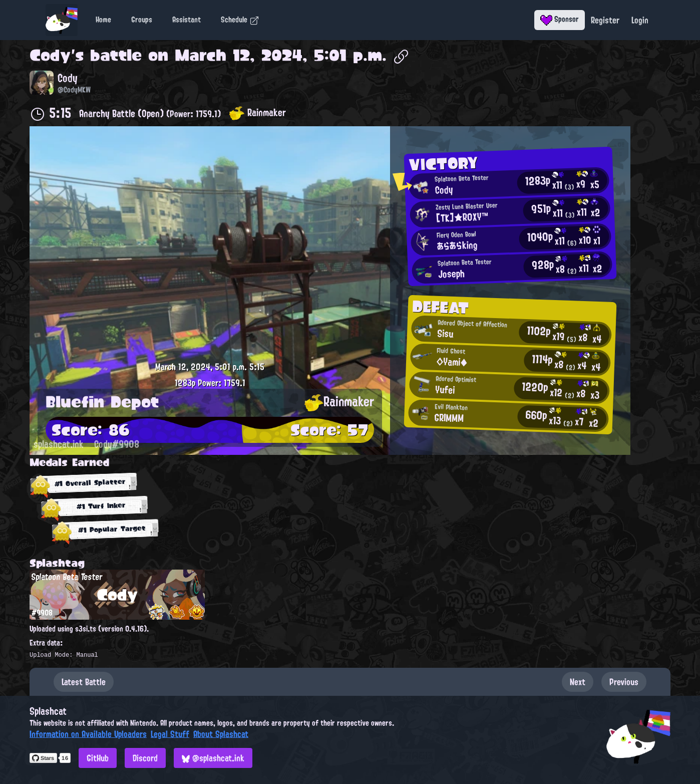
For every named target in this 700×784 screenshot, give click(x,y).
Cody (50, 55)
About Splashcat (221, 734)
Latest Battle (84, 682)
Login (640, 20)
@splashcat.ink (213, 758)
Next (578, 682)
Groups (142, 20)
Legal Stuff (170, 734)
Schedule (240, 20)
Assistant (187, 20)
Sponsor (560, 19)
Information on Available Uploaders (88, 734)
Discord (145, 758)
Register (605, 20)
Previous (624, 682)
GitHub (98, 758)
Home (103, 20)
